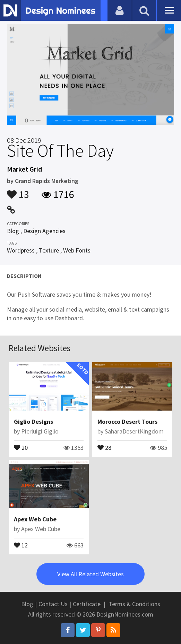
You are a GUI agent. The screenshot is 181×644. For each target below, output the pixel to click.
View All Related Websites (90, 574)
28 (104, 447)
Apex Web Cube (35, 519)
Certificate (87, 604)
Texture (49, 250)
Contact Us (53, 604)
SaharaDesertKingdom (134, 431)
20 (21, 447)
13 (18, 191)
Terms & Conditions (134, 604)
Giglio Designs (33, 422)
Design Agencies (44, 231)
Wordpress (21, 250)
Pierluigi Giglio (40, 431)
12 (21, 545)
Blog (13, 231)
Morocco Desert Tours (127, 422)
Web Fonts (77, 250)
